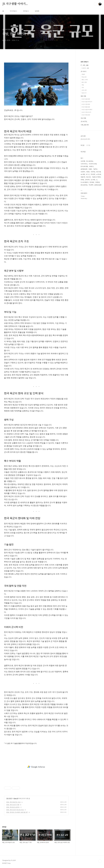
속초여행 (83, 161)
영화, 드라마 (85, 80)
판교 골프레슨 (90, 161)
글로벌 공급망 (98, 185)
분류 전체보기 (84, 62)
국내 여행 (83, 118)
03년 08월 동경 (86, 107)
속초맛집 (93, 172)
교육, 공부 (84, 90)
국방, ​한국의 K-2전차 (13, 807)
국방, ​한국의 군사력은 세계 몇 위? (17, 812)
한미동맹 (92, 182)
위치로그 (26, 11)
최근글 (82, 145)
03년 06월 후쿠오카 (87, 102)
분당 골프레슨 (84, 185)
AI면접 (82, 180)
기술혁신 (95, 169)
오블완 (90, 169)
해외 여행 (83, 96)
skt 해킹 (83, 174)
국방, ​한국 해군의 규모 (13, 802)
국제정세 (97, 182)
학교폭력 (91, 185)
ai (97, 180)
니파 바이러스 (84, 164)
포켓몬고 (91, 166)
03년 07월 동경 (86, 104)
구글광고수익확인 (96, 177)
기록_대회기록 (85, 125)
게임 (83, 85)
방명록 (37, 11)
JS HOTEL (84, 122)
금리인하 (87, 180)
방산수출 (99, 172)
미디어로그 (14, 11)
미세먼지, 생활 (85, 68)
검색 (95, 4)
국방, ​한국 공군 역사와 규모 (15, 810)
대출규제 (83, 177)
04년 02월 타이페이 (87, 110)
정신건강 (88, 177)
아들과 (83, 74)
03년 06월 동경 (86, 99)
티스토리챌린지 (85, 182)
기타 (83, 88)
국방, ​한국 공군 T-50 (13, 805)
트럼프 (88, 172)
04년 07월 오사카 (86, 112)
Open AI (16, 798)
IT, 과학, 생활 (84, 65)
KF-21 (88, 174)
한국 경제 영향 (84, 166)
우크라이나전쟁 (93, 164)
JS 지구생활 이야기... (15, 4)
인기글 (88, 145)
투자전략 (93, 174)
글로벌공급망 (84, 169)
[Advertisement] (36, 767)
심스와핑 (93, 180)
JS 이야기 (9, 798)
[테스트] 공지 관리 (85, 139)
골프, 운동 (84, 82)
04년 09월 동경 (86, 115)
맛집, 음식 (84, 77)
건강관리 (83, 172)
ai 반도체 (99, 174)
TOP (100, 861)
